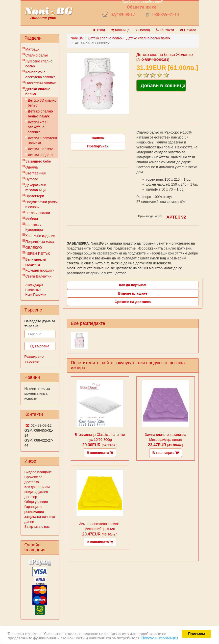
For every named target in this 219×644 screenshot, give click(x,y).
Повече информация (160, 638)
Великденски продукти (36, 262)
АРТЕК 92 (176, 217)
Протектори (35, 196)
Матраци (33, 49)
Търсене (40, 346)
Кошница (120, 30)
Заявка (98, 138)
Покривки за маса (40, 242)
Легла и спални (38, 213)
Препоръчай (98, 146)
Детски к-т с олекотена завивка (37, 127)
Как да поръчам (37, 487)
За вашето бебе (38, 161)
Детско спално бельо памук (40, 114)
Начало (188, 30)
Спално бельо (37, 55)
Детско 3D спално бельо (42, 103)
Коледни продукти (40, 270)
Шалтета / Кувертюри (34, 227)
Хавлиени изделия (40, 236)
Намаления (33, 290)
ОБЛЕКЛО (34, 248)
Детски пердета (40, 155)
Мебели (32, 219)
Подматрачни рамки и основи (42, 204)
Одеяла (32, 167)
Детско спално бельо (38, 91)
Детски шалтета (41, 149)
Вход (99, 30)
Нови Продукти (36, 295)
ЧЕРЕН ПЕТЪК (38, 253)
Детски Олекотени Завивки (43, 140)
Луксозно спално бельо (39, 64)
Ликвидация (35, 285)
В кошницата (100, 453)
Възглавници (36, 173)
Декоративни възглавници (36, 188)
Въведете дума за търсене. (40, 324)
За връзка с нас (37, 527)
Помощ (143, 30)
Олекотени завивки (41, 83)
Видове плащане (38, 472)
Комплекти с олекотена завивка (41, 75)
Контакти (165, 30)
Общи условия (36, 502)
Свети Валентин (39, 276)
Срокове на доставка (133, 302)
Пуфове (32, 179)
